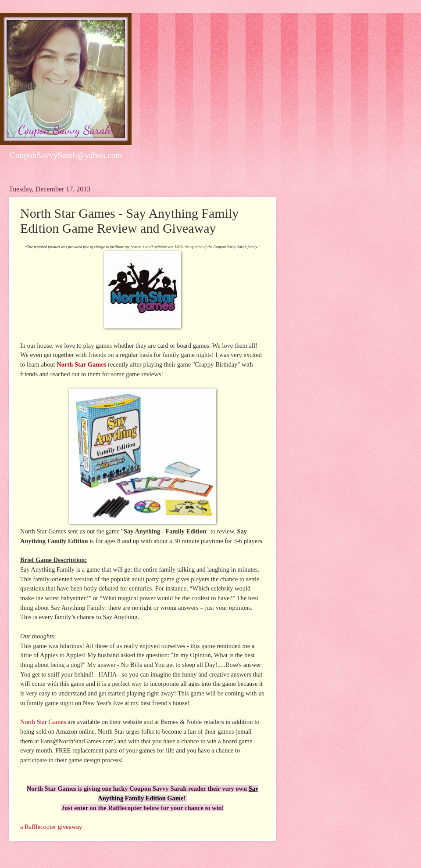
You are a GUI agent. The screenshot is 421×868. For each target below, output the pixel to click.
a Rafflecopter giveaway (51, 827)
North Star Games (81, 364)
